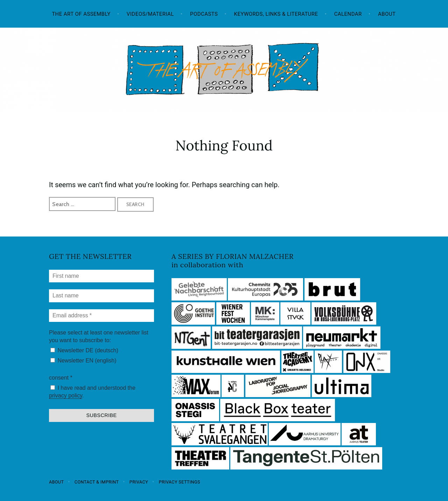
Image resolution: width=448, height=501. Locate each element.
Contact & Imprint (97, 482)
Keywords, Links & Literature (276, 14)
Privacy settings (180, 482)
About (387, 14)
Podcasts (204, 14)
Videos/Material (150, 14)
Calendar (348, 14)
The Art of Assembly (81, 14)
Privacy (139, 482)
